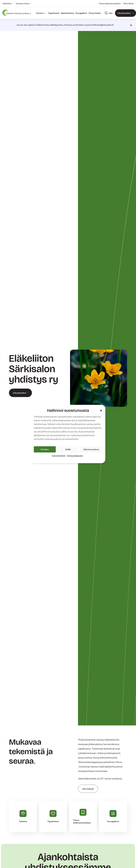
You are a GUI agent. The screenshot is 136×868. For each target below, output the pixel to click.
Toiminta (41, 13)
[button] (101, 410)
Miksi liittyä (128, 3)
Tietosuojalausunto (75, 456)
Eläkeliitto (7, 3)
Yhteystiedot (95, 13)
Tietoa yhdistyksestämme (110, 3)
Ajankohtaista (68, 13)
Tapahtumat (54, 13)
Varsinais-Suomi (23, 3)
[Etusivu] (17, 13)
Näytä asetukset (91, 449)
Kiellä (68, 449)
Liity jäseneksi (124, 13)
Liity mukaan (88, 789)
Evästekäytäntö (59, 456)
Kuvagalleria (81, 13)
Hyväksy (45, 449)
